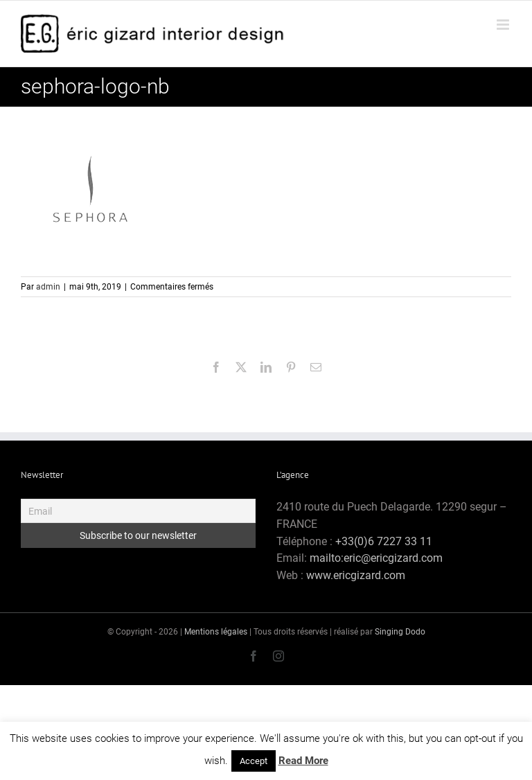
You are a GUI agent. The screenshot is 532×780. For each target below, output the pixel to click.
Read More (303, 761)
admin (48, 287)
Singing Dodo (400, 632)
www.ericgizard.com (356, 575)
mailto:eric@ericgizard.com (376, 558)
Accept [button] (254, 761)
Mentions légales (216, 632)
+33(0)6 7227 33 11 (384, 541)
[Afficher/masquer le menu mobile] (504, 25)
